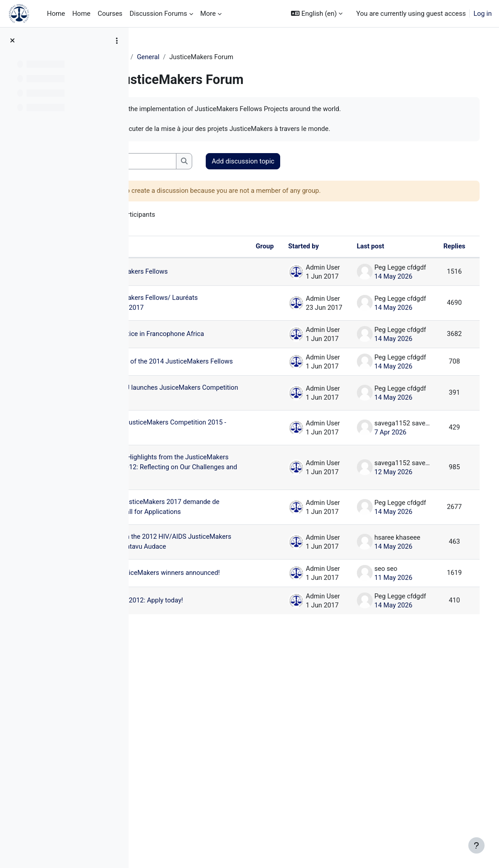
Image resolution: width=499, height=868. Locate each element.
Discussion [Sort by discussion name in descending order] (174, 248)
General (203, 57)
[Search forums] (208, 162)
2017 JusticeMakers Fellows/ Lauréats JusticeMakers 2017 (195, 317)
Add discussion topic (323, 162)
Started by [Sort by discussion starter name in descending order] (290, 248)
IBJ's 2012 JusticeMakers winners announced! (194, 771)
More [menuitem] (208, 14)
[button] (317, 14)
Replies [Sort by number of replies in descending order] (441, 248)
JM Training (164, 57)
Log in (483, 14)
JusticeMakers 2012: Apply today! (196, 811)
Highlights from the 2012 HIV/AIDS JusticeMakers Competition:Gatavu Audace (194, 715)
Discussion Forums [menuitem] (158, 14)
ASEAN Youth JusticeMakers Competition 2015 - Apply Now (193, 514)
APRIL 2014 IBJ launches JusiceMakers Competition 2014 (191, 458)
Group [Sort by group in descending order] (251, 248)
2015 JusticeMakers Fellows (195, 277)
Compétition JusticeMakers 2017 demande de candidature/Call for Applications (195, 650)
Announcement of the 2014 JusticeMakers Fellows (191, 403)
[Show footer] (476, 845)
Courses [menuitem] (110, 14)
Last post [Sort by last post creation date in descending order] (357, 248)
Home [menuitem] (56, 14)
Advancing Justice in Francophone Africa (195, 357)
